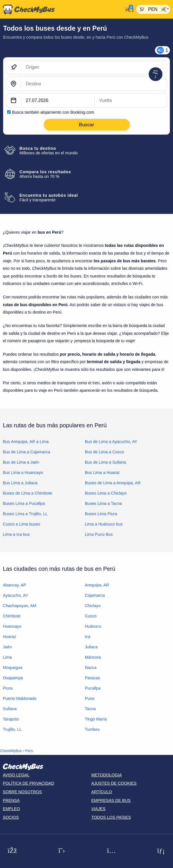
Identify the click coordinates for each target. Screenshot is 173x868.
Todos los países (111, 817)
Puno (90, 698)
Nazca (91, 668)
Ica (88, 637)
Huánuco (93, 626)
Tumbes (92, 729)
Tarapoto (11, 719)
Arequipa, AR (97, 585)
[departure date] (58, 101)
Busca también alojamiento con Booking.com (53, 112)
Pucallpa (93, 688)
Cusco (91, 616)
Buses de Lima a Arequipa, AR (113, 483)
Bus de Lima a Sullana (106, 462)
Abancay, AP (14, 585)
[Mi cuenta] (128, 9)
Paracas (93, 678)
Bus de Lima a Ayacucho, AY (111, 442)
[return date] (131, 101)
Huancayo (12, 626)
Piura (8, 688)
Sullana (10, 709)
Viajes (98, 809)
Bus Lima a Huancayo (23, 473)
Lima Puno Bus (99, 534)
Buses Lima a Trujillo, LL (25, 514)
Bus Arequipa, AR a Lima (26, 442)
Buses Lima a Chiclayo (106, 493)
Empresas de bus (111, 800)
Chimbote (12, 616)
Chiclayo (93, 606)
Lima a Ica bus (16, 534)
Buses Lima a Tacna (103, 503)
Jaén (7, 647)
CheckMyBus (11, 751)
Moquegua (13, 668)
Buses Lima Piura (101, 514)
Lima (7, 657)
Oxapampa (13, 678)
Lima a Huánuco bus (104, 524)
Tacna (90, 709)
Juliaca (91, 647)
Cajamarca (95, 595)
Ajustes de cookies (114, 783)
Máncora (93, 657)
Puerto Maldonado (20, 698)
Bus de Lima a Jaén (21, 462)
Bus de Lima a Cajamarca (27, 452)
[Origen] (94, 67)
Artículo (102, 792)
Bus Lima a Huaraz (102, 473)
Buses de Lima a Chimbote (28, 493)
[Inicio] (62, 9)
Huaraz (9, 637)
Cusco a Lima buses (21, 524)
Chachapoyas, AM (20, 606)
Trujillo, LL (12, 729)
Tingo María (96, 719)
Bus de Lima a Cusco (105, 452)
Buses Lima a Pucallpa (24, 503)
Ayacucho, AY (15, 595)
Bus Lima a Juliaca (20, 483)
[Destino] (94, 84)
